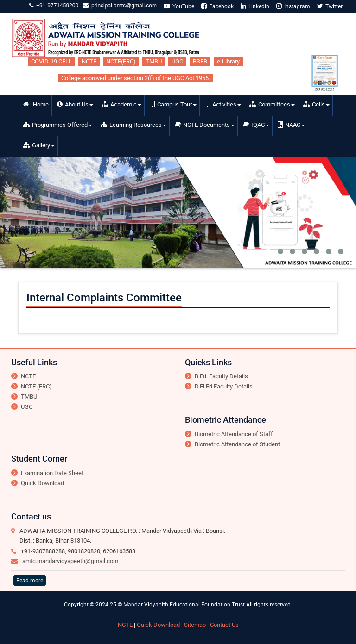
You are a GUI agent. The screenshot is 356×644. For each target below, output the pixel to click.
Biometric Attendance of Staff (234, 434)
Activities (223, 104)
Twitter (330, 6)
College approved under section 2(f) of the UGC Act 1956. (136, 78)
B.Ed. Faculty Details (221, 376)
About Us (75, 104)
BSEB (200, 61)
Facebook (217, 6)
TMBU (154, 61)
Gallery (39, 145)
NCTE (89, 61)
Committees (272, 104)
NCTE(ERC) (121, 61)
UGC (177, 61)
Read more (30, 581)
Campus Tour (173, 104)
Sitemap (195, 625)
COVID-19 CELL (51, 61)
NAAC (291, 125)
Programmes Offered (58, 125)
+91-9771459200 (56, 6)
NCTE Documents (205, 125)
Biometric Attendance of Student (237, 444)
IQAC (256, 125)
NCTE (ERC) (36, 386)
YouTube (179, 6)
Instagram (293, 6)
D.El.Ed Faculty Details (224, 386)
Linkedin (255, 6)
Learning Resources (133, 125)
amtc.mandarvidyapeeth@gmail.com (70, 561)
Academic (121, 104)
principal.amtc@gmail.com (123, 6)
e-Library (228, 61)
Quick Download (42, 483)
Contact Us (224, 625)
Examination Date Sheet (52, 473)
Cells (316, 104)
